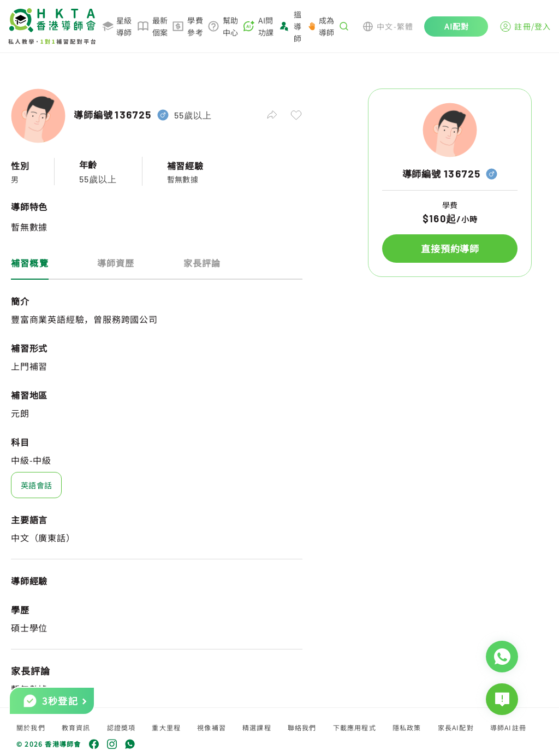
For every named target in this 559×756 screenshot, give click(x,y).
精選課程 (257, 727)
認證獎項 (121, 727)
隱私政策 (407, 727)
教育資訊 (76, 727)
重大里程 (166, 727)
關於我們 (31, 727)
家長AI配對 (456, 727)
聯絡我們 (302, 727)
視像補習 (212, 727)
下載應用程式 (355, 727)
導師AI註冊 (508, 727)
